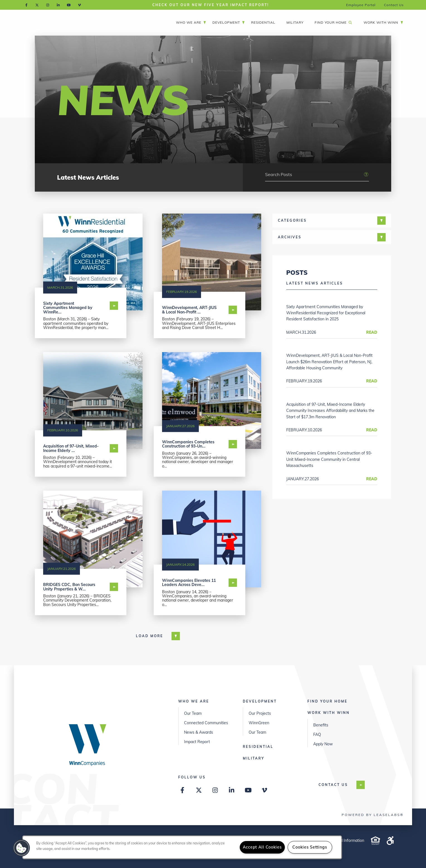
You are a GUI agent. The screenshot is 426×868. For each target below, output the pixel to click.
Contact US (337, 785)
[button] (21, 848)
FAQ (317, 735)
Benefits (321, 725)
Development (229, 22)
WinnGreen (259, 723)
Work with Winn (383, 22)
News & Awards (199, 732)
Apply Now (323, 744)
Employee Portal (361, 5)
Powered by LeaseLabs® (373, 815)
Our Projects (260, 713)
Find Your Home (333, 22)
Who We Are (191, 22)
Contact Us (394, 5)
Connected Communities (206, 723)
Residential (263, 22)
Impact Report (197, 742)
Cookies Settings (310, 847)
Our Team (193, 713)
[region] (182, 847)
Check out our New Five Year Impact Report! (211, 5)
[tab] (332, 221)
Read (372, 332)
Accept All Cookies (262, 847)
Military (295, 22)
